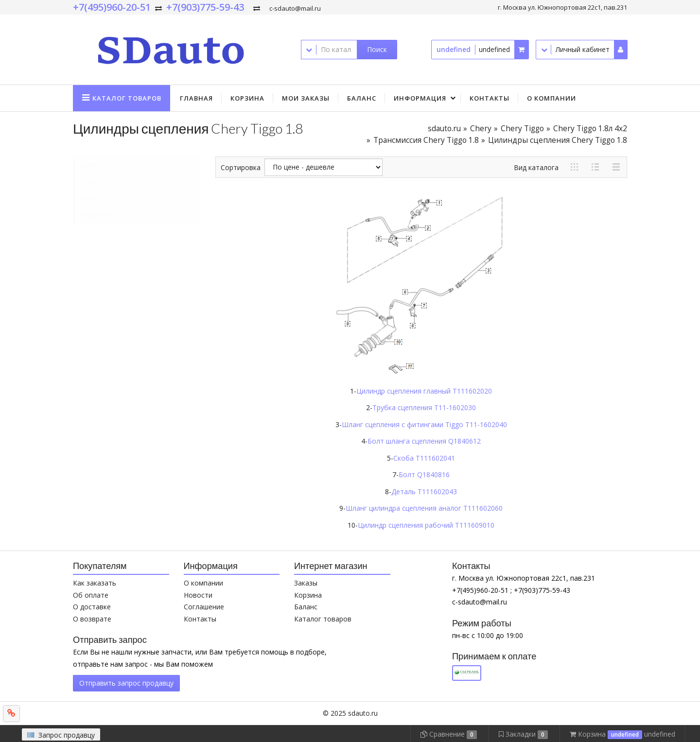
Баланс (362, 98)
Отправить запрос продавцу (126, 683)
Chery (481, 129)
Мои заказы (306, 98)
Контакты (490, 98)
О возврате (92, 619)
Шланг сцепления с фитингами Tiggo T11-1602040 (424, 424)
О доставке (92, 607)
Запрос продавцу (61, 735)
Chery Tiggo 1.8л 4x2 (590, 129)
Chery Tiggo (522, 129)
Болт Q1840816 (424, 475)
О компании (551, 98)
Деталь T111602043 (424, 492)
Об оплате (91, 595)
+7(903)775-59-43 (205, 7)
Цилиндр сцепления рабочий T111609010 (426, 525)
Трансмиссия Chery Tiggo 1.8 (426, 140)
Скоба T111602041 (424, 458)
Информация (420, 98)
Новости (198, 595)
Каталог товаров (323, 619)
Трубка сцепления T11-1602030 (424, 407)
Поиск (377, 49)
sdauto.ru (444, 129)
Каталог (127, 98)
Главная (196, 98)
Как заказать (95, 583)
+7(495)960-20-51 (112, 7)
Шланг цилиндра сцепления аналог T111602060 (424, 508)
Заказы (306, 583)
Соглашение (204, 607)
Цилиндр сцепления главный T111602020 (424, 391)
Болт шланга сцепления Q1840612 (424, 441)
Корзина (247, 98)
